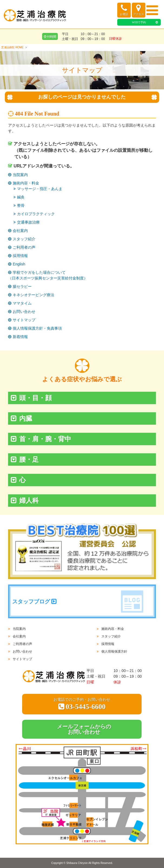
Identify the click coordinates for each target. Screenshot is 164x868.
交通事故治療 (28, 222)
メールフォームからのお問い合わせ (84, 729)
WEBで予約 (139, 22)
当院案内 (20, 175)
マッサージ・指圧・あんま (40, 189)
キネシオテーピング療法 (34, 295)
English (19, 264)
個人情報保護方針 (114, 651)
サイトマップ (24, 320)
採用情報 (20, 256)
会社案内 (20, 231)
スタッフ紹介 (24, 239)
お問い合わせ (24, 312)
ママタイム (22, 303)
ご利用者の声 (24, 247)
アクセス (139, 10)
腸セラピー (22, 286)
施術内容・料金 (26, 183)
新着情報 (20, 337)
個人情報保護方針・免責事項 (37, 328)
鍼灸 (21, 197)
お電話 (124, 10)
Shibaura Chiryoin (77, 863)
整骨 (21, 205)
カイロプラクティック (36, 214)
